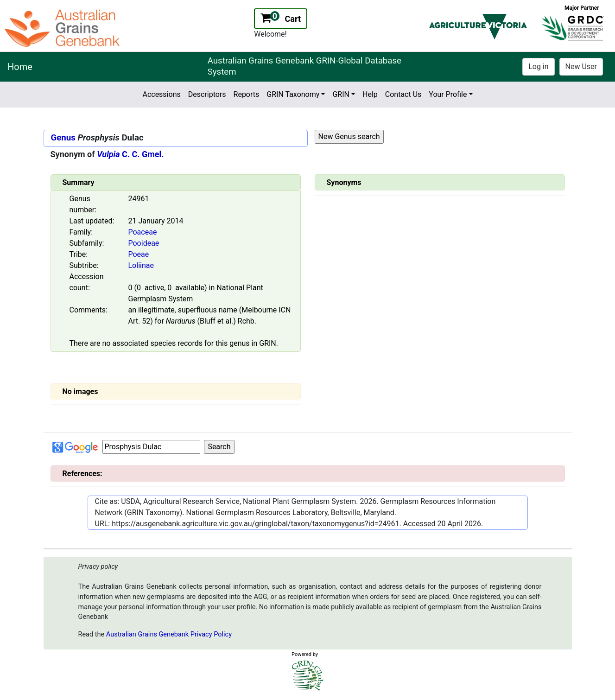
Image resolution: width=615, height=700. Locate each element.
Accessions (161, 94)
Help (370, 94)
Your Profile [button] (448, 94)
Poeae (139, 254)
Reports (247, 94)
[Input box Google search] (151, 447)
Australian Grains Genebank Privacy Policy (169, 634)
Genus (63, 138)
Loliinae (141, 265)
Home (20, 67)
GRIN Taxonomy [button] (293, 94)
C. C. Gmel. (130, 154)
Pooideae (144, 243)
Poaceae (143, 232)
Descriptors (207, 94)
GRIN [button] (341, 94)
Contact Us (403, 94)
